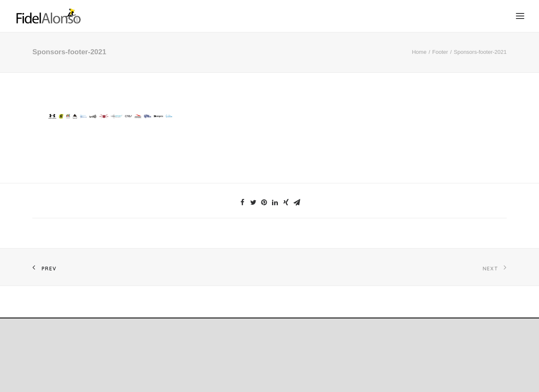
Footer (440, 52)
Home (419, 52)
